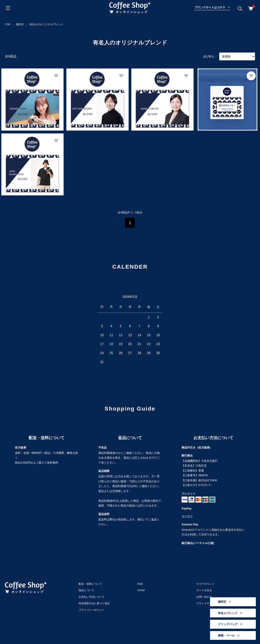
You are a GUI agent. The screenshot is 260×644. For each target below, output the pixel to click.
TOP (8, 24)
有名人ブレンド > (230, 613)
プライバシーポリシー (92, 610)
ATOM (141, 590)
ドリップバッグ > (230, 624)
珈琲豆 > (224, 602)
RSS (140, 584)
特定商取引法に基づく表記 (94, 603)
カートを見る (204, 590)
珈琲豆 (20, 24)
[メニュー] (8, 8)
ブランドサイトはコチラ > (212, 7)
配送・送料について (90, 584)
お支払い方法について (92, 597)
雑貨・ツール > (229, 635)
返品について (86, 590)
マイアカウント (205, 584)
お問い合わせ (204, 597)
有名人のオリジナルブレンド (46, 24)
